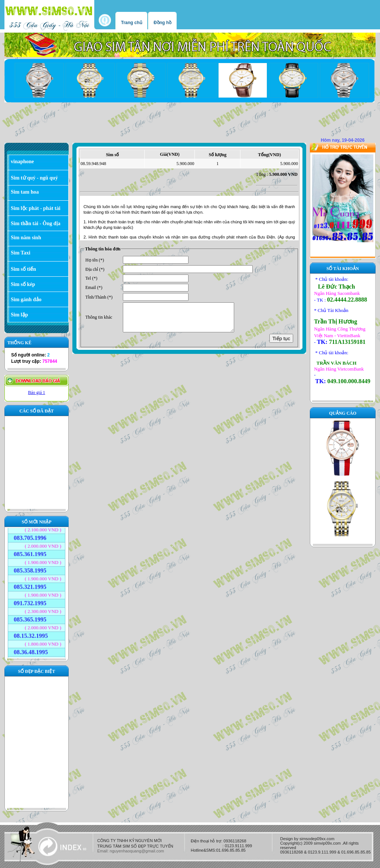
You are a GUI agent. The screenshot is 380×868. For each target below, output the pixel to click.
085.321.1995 (30, 584)
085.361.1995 (30, 551)
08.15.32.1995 (31, 633)
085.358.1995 (30, 568)
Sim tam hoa (25, 192)
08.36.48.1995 (31, 649)
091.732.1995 (30, 600)
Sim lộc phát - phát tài (36, 208)
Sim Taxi (21, 253)
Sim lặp (19, 315)
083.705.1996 (30, 535)
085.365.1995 (30, 617)
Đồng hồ (163, 23)
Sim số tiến (23, 269)
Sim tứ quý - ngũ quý (34, 178)
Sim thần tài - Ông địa (36, 223)
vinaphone (22, 162)
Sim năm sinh (26, 238)
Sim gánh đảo (26, 300)
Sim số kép (23, 284)
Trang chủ (132, 23)
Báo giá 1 (37, 392)
